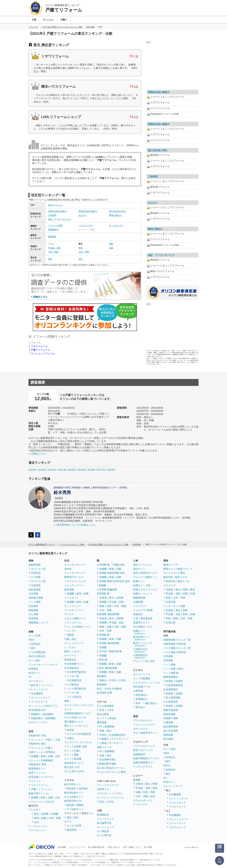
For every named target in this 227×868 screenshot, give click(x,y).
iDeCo (167, 765)
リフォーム (35, 781)
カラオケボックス (143, 800)
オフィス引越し (73, 751)
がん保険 (33, 614)
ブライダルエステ (143, 720)
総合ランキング (55, 205)
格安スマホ (183, 581)
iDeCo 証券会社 (37, 656)
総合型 (70, 730)
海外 (76, 817)
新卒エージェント (143, 644)
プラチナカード (177, 807)
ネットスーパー (73, 606)
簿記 (109, 731)
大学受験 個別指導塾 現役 (111, 573)
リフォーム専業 (55, 226)
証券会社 (36, 644)
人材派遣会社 (140, 656)
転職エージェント (143, 594)
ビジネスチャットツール (146, 683)
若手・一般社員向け (146, 703)
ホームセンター (116, 226)
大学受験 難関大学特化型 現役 (113, 581)
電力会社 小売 (72, 767)
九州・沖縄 (84, 252)
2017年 (101, 470)
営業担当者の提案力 (88, 211)
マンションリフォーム (43, 353)
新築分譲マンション (39, 793)
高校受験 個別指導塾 (108, 614)
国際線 (80, 805)
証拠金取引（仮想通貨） (44, 718)
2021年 (62, 470)
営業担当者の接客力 (57, 211)
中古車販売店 (72, 668)
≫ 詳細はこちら (37, 454)
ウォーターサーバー (75, 565)
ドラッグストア (105, 819)
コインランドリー (74, 585)
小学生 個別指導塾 (107, 668)
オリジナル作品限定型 (79, 734)
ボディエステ (140, 729)
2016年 (111, 470)
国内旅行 (72, 788)
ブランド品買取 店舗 (75, 746)
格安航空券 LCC (73, 801)
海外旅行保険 (36, 598)
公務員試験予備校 (107, 764)
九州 (58, 756)
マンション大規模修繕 (41, 760)
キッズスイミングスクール (110, 798)
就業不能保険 (171, 710)
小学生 (122, 680)
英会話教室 (103, 714)
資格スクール (104, 747)
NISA (31, 640)
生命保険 (33, 606)
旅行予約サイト (73, 784)
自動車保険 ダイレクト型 (177, 640)
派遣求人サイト (142, 623)
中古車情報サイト (74, 664)
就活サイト (139, 569)
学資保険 (33, 618)
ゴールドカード (39, 702)
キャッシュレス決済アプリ (43, 706)
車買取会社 (70, 660)
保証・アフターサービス (60, 219)
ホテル (68, 821)
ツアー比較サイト (74, 809)
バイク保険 (35, 577)
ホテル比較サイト (74, 797)
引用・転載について (132, 847)
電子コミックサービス (76, 726)
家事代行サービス (74, 577)
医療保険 (33, 610)
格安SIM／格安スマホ (175, 577)
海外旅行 (84, 788)
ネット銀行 (35, 660)
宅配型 (70, 635)
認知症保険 (169, 714)
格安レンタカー (73, 651)
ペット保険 (35, 602)
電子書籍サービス (74, 722)
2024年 (32, 470)
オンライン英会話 (107, 718)
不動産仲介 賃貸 (37, 764)
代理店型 (36, 573)
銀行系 (35, 685)
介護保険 (168, 722)
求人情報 (148, 847)
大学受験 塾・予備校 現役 (111, 565)
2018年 (92, 470)
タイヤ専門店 (104, 835)
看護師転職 (139, 598)
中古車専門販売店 (76, 672)
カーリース (70, 656)
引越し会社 (70, 639)
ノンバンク (47, 685)
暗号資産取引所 (37, 710)
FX (30, 677)
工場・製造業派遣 (143, 618)
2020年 (72, 470)
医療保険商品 (171, 677)
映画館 (137, 780)
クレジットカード (38, 689)
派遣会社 (138, 614)
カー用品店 (103, 831)
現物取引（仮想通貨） (43, 714)
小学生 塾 (102, 660)
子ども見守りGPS (74, 771)
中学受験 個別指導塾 (108, 643)
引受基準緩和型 (174, 685)
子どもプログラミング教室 (111, 772)
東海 (81, 248)
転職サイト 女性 (142, 585)
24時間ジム (103, 789)
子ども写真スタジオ (75, 717)
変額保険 (168, 735)
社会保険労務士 (117, 735)
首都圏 (35, 756)
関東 (111, 244)
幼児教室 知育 (104, 693)
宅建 (102, 731)
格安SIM (170, 581)
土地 (58, 740)
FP (101, 727)
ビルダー (36, 810)
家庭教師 (102, 685)
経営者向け (142, 695)
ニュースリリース (77, 847)
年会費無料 (37, 694)
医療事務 (110, 727)
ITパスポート (116, 743)
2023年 (42, 470)
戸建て (49, 740)
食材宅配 (69, 590)
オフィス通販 (72, 755)
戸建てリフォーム (40, 350)
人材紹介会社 (140, 650)
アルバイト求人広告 (144, 661)
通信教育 (102, 676)
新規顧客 (52, 237)
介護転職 (138, 602)
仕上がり (83, 215)
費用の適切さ (115, 215)
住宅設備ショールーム (41, 777)
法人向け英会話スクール (110, 768)
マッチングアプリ (143, 767)
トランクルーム (73, 623)
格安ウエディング (143, 750)
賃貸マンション (37, 773)
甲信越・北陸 (54, 248)
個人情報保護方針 (96, 847)
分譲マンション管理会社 (42, 752)
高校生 (103, 680)
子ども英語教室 (105, 706)
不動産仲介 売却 (37, 736)
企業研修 (138, 691)
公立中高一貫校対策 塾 (109, 651)
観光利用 (72, 830)
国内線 (70, 805)
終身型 (169, 681)
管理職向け (142, 699)
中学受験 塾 (103, 635)
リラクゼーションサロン (110, 793)
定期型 (179, 681)
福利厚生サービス (74, 763)
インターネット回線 (174, 606)
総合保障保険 (171, 727)
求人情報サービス (143, 627)
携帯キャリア (171, 565)
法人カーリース (142, 674)
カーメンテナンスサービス (79, 705)
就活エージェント (143, 565)
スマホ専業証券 (37, 652)
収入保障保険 (173, 698)
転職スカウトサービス (145, 590)
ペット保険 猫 (171, 673)
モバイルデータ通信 (174, 573)
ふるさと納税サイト (75, 618)
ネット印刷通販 (142, 678)
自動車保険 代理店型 (175, 644)
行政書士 (104, 739)
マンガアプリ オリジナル (78, 742)
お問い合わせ (113, 847)
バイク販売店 (72, 685)
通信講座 (102, 722)
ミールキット (72, 598)
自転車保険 (35, 590)
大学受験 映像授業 (107, 590)
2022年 (52, 470)
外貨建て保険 (171, 718)
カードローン (36, 681)
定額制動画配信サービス (78, 713)
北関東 (45, 814)
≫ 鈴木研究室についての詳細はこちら (75, 525)
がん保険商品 (171, 702)
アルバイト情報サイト (145, 577)
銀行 (33, 648)
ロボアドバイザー (38, 722)
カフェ (68, 709)
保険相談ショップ (38, 623)
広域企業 (171, 602)
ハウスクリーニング (75, 581)
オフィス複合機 (73, 759)
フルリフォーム (39, 346)
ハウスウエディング (144, 746)
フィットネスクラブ (108, 785)
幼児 (102, 710)
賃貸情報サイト (37, 769)
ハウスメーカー (86, 226)
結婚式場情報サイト (144, 762)
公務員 (103, 743)
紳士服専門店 (104, 823)
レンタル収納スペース (79, 627)
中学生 (113, 680)
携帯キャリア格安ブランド (178, 569)
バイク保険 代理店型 (175, 652)
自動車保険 (35, 565)
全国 (153, 796)
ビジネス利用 (74, 826)
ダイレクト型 (38, 569)
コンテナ (72, 631)
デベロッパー (38, 830)
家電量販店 (53, 229)
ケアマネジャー (120, 739)
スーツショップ (105, 827)
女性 (81, 259)
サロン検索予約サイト (145, 733)
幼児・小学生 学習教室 (109, 689)
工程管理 (52, 215)
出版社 (70, 738)
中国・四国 (53, 252)
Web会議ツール (142, 687)
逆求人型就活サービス (145, 573)
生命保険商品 (171, 689)
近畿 (111, 248)
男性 (50, 259)
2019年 (82, 470)
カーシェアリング (74, 643)
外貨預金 (33, 669)
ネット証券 (35, 636)
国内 (69, 817)
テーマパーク (140, 804)
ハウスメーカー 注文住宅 (41, 802)
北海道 (103, 598)
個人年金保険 (171, 731)
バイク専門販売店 (76, 689)
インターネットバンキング (43, 665)
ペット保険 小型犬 (173, 669)
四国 (168, 598)
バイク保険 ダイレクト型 (177, 648)
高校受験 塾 (103, 594)
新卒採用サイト (142, 638)
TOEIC (103, 735)
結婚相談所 (139, 754)
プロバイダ (169, 585)
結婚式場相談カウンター (146, 758)
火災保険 (33, 594)
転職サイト (139, 581)
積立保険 (168, 739)
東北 (36, 814)
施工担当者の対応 (117, 211)
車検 (67, 701)
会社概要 (62, 847)
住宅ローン (35, 673)
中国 (192, 594)
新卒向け (140, 707)
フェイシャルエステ (144, 725)
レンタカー (70, 647)
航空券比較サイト (74, 793)
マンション (37, 740)
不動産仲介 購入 (37, 744)
